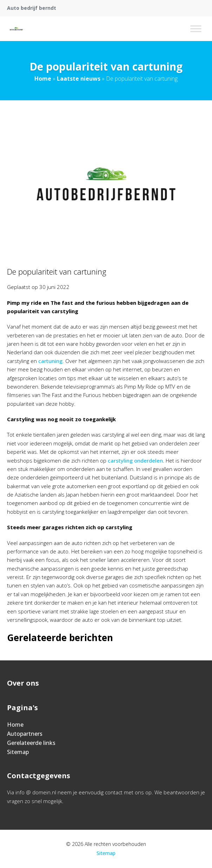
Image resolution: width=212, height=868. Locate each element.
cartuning (50, 361)
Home (43, 79)
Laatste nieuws (79, 79)
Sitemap (18, 752)
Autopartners (25, 734)
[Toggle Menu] (196, 29)
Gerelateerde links (31, 743)
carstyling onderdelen (135, 460)
